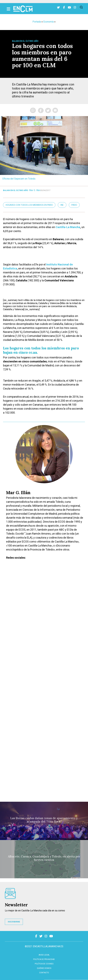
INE (62, 205)
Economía (48, 22)
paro (74, 205)
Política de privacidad (44, 959)
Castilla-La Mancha (68, 227)
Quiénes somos (44, 968)
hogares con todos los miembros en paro (29, 205)
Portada (37, 22)
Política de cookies (44, 964)
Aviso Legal (44, 955)
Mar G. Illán (35, 190)
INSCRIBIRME (14, 922)
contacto (44, 973)
